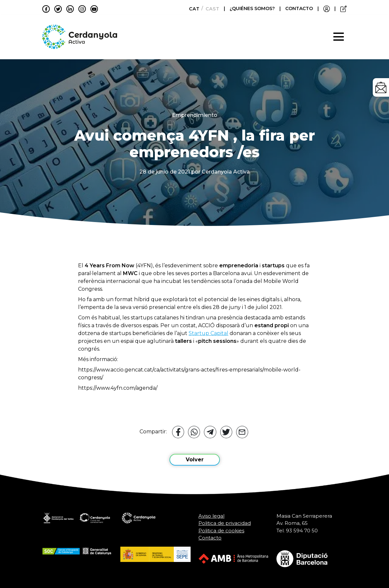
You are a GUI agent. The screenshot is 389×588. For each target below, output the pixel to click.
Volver (195, 460)
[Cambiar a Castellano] (211, 9)
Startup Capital (208, 333)
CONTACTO (299, 8)
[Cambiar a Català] (192, 9)
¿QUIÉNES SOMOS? (253, 8)
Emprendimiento (195, 115)
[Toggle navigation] (339, 37)
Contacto (210, 538)
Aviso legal (211, 516)
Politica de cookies (221, 531)
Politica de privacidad (225, 523)
